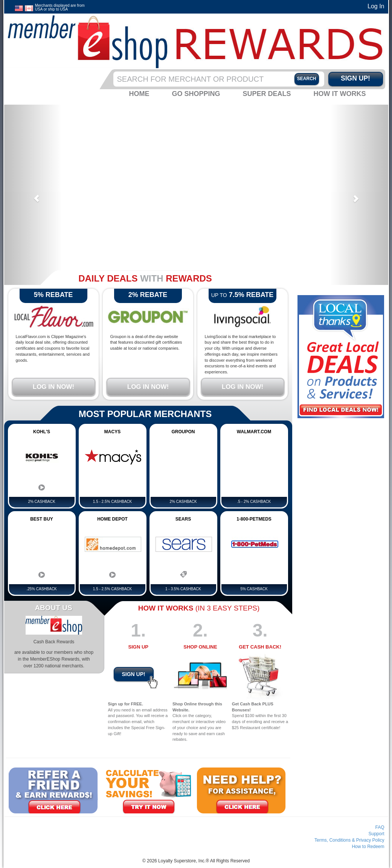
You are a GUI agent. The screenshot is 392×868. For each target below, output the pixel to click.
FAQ (380, 827)
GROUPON (183, 432)
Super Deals (267, 94)
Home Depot (112, 519)
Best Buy (42, 519)
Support (376, 834)
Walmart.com (254, 432)
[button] (33, 195)
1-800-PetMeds (254, 519)
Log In (376, 6)
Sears (183, 519)
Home (139, 94)
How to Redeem (368, 847)
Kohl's (42, 432)
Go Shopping (196, 94)
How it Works (340, 94)
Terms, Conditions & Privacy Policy (349, 840)
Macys (112, 432)
